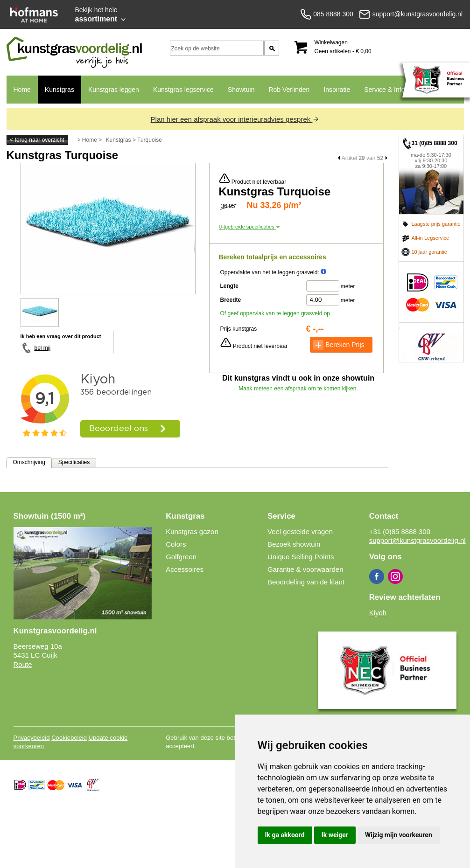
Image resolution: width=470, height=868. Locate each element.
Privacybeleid (32, 738)
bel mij (43, 348)
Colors (176, 544)
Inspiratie (337, 90)
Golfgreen (181, 557)
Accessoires (185, 569)
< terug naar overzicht (37, 140)
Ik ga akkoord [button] (285, 835)
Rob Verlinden (289, 90)
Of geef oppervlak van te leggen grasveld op (275, 313)
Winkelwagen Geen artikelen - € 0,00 (343, 47)
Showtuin (241, 90)
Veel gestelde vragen (300, 531)
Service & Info (381, 95)
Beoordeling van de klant (306, 582)
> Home (87, 140)
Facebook (377, 576)
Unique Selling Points (301, 557)
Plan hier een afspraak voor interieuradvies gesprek (235, 119)
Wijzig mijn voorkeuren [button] (399, 835)
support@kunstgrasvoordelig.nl (417, 540)
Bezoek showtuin (294, 544)
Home (22, 90)
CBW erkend (431, 342)
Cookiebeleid (69, 738)
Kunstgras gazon (192, 531)
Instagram (395, 576)
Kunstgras (56, 95)
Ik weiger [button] (335, 835)
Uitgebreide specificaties (249, 227)
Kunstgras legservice (183, 90)
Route (23, 664)
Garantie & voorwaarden (305, 569)
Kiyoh (378, 613)
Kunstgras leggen (114, 90)
